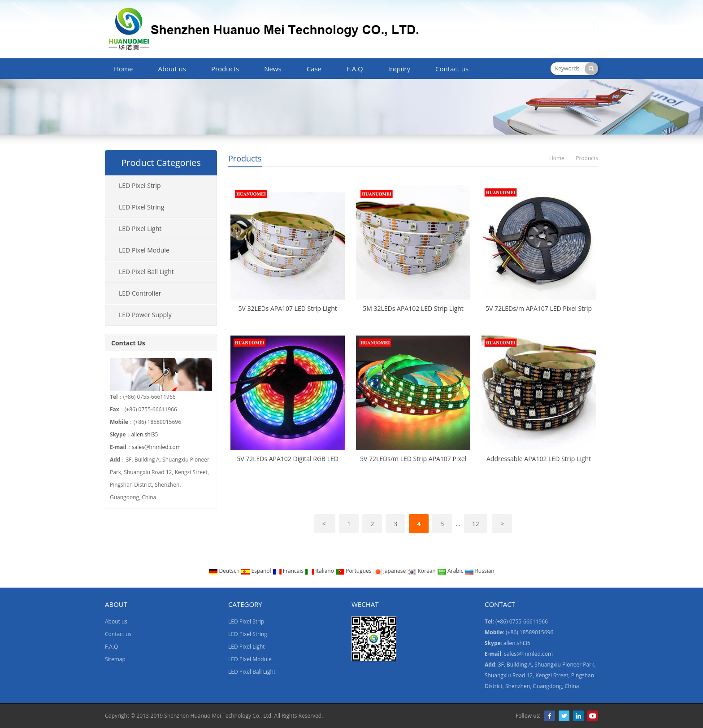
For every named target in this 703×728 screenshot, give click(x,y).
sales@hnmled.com (156, 447)
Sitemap (115, 659)
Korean (422, 571)
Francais (289, 571)
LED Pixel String (141, 207)
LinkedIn (578, 716)
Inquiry (399, 69)
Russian (479, 571)
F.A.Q (355, 69)
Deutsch (225, 571)
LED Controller (140, 293)
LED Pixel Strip (140, 185)
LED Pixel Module (144, 250)
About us (172, 69)
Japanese (390, 571)
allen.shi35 (145, 434)
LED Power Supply (145, 315)
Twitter (564, 716)
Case (314, 69)
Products (225, 69)
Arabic (451, 571)
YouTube (593, 716)
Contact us (452, 69)
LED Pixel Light (140, 229)
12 (476, 524)
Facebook (550, 716)
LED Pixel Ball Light (146, 272)
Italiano (320, 571)
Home (123, 69)
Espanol (256, 571)
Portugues (354, 571)
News (273, 69)
